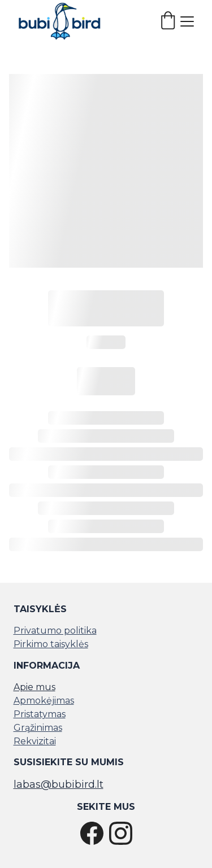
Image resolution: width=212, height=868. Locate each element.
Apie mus (34, 687)
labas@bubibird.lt (59, 784)
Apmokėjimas (44, 701)
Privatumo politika (55, 631)
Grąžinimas (38, 728)
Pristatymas (40, 714)
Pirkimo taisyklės (51, 644)
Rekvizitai (35, 741)
